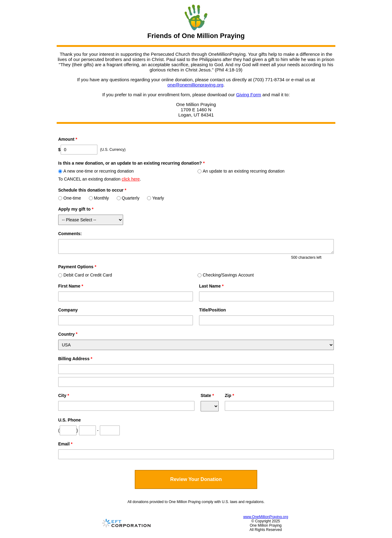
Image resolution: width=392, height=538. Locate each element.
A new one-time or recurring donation (96, 171)
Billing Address (75, 359)
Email (65, 444)
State (207, 395)
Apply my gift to (76, 209)
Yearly (155, 198)
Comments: (70, 234)
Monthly (99, 198)
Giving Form (249, 95)
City (64, 395)
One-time (70, 198)
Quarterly (128, 198)
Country (66, 334)
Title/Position (213, 310)
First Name (71, 286)
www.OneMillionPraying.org (266, 517)
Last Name (211, 286)
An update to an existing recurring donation (241, 171)
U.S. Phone (70, 420)
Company (68, 310)
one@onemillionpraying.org (195, 85)
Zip (229, 395)
